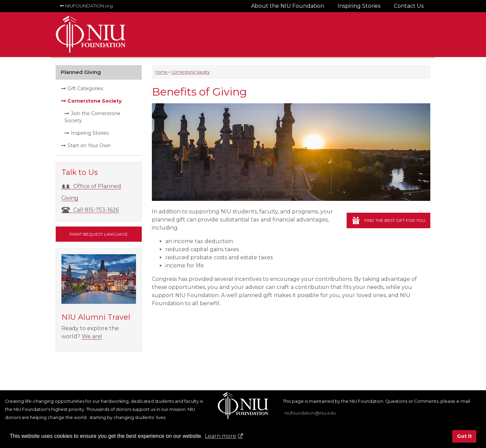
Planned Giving (81, 72)
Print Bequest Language (99, 234)
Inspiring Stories (90, 133)
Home (162, 72)
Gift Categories (85, 88)
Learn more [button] (221, 436)
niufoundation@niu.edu (310, 413)
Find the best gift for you (395, 220)
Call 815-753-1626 (90, 210)
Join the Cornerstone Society (92, 117)
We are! (92, 336)
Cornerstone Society (191, 72)
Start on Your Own (89, 146)
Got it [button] (464, 436)
